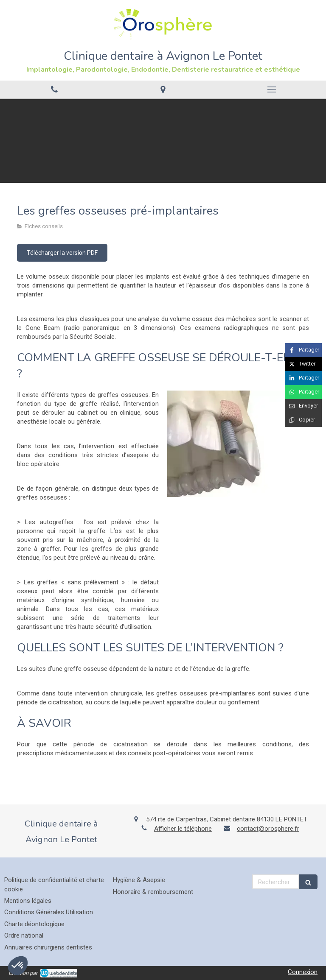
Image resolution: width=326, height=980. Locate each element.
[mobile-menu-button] (272, 89)
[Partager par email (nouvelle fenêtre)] (303, 406)
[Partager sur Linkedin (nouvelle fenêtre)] (303, 378)
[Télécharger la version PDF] (62, 253)
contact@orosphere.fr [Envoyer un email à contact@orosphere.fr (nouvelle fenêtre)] (268, 829)
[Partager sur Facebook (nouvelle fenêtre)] (303, 350)
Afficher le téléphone (183, 829)
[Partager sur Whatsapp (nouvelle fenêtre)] (303, 392)
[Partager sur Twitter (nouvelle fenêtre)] (303, 364)
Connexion (303, 972)
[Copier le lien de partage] (303, 420)
